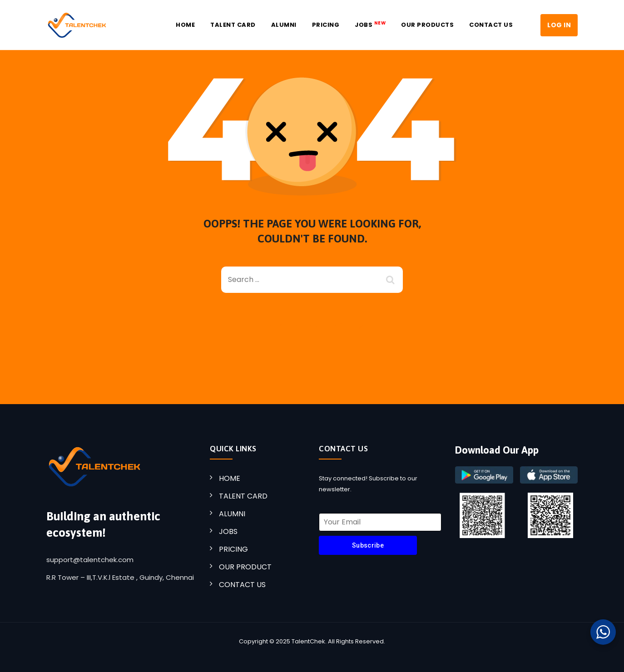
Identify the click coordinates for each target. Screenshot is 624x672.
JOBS (370, 25)
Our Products (427, 25)
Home (185, 25)
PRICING (233, 549)
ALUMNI (232, 514)
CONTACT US (242, 585)
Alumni (284, 25)
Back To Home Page (305, 326)
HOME (230, 478)
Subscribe (368, 545)
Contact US (491, 25)
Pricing (326, 25)
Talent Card (233, 25)
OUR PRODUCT (245, 567)
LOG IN (559, 25)
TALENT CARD (243, 496)
